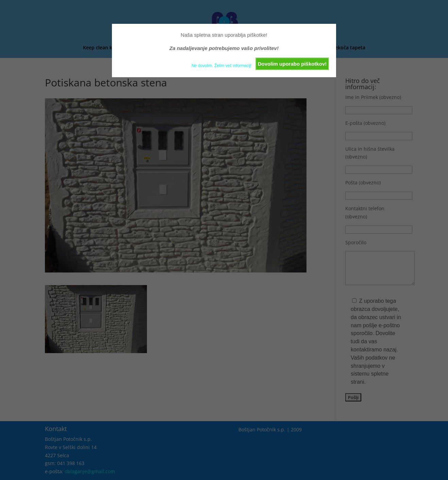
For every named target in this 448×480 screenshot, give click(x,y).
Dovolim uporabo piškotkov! (292, 64)
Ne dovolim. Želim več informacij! (221, 66)
